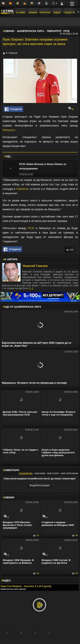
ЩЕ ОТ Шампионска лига (22, 307)
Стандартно (26, 473)
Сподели (13, 109)
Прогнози (45, 13)
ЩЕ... (8, 156)
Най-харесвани (69, 473)
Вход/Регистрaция (40, 485)
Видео (57, 13)
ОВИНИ (9, 497)
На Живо (21, 13)
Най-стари (53, 473)
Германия (22, 189)
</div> (40, 22)
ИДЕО (6, 581)
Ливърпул (9, 130)
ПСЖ (31, 228)
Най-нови (40, 473)
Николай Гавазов (35, 266)
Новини (33, 13)
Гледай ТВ (69, 13)
